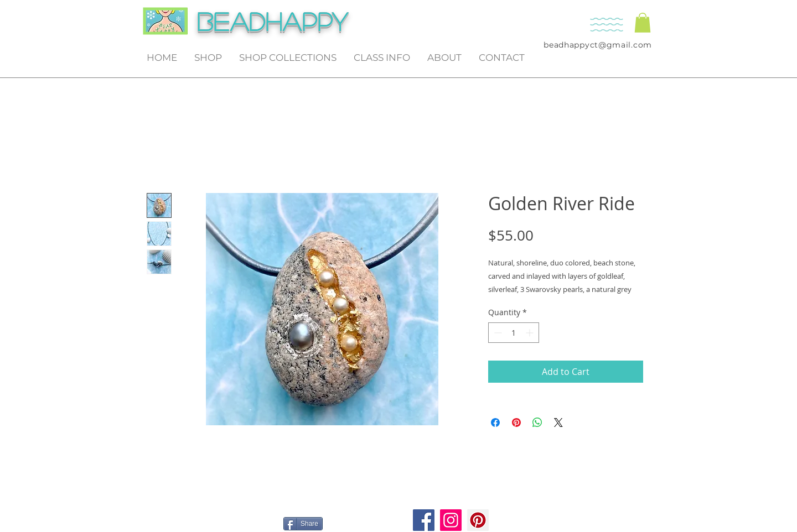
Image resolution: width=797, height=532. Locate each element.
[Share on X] (558, 423)
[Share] (303, 524)
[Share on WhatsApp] (537, 423)
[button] (643, 23)
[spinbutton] (514, 333)
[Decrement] (497, 333)
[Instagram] (451, 520)
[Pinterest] (478, 520)
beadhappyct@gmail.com (598, 45)
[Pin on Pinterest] (516, 423)
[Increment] (531, 333)
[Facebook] (424, 520)
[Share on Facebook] (495, 423)
